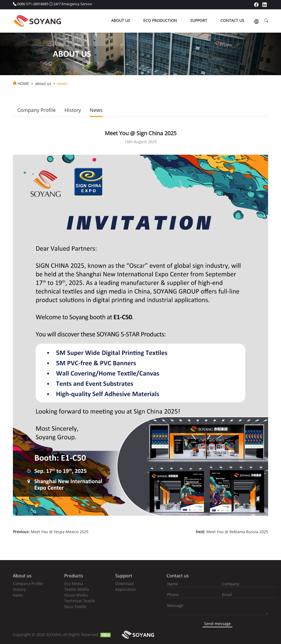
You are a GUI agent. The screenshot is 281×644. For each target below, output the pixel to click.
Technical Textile (80, 601)
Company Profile (36, 110)
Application (126, 589)
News (96, 110)
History (73, 110)
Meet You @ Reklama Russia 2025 (232, 532)
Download (124, 584)
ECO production (160, 20)
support (199, 20)
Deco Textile (75, 607)
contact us (232, 20)
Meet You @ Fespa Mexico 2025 (51, 532)
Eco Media (74, 584)
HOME (23, 84)
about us (121, 20)
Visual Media (76, 595)
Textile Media (77, 589)
